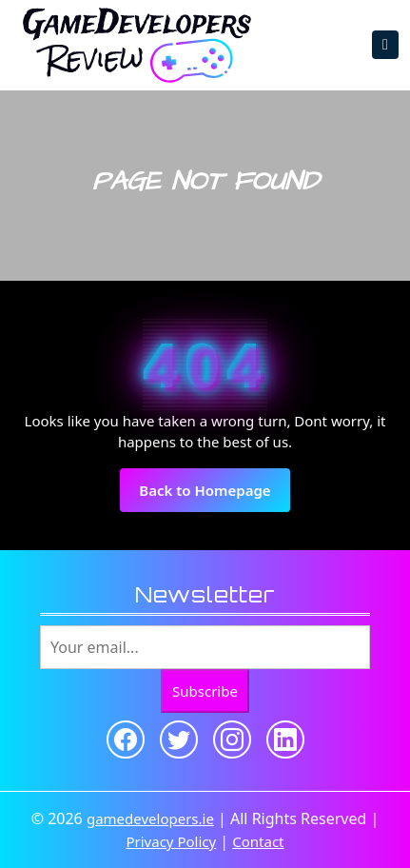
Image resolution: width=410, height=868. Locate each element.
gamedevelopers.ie (150, 819)
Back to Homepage (214, 496)
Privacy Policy (171, 841)
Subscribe (205, 691)
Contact (258, 841)
